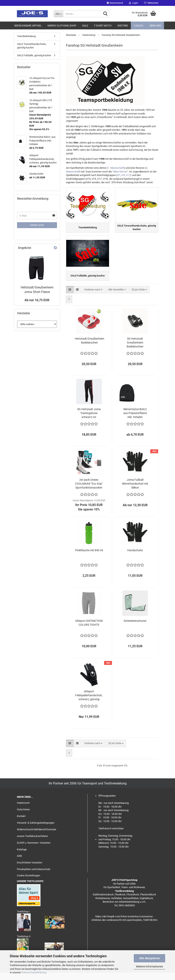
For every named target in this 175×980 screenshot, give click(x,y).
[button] (115, 3)
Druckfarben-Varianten (30, 870)
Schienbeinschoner (135, 628)
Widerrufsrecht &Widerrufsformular (37, 837)
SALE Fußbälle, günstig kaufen (34, 55)
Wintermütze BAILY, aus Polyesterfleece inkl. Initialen (135, 421)
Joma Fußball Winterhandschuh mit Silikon (135, 491)
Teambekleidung (26, 36)
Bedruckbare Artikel (28, 26)
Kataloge (22, 857)
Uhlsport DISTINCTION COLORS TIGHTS (89, 630)
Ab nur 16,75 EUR (37, 300)
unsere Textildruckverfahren (32, 844)
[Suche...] (58, 14)
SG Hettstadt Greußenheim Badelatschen (135, 350)
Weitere (123, 26)
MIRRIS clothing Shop (62, 26)
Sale (85, 26)
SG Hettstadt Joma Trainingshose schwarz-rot (89, 421)
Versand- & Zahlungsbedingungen (36, 830)
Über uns (155, 26)
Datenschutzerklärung (34, 972)
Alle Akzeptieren (150, 958)
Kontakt (21, 824)
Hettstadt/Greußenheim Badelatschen (89, 348)
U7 (119, 175)
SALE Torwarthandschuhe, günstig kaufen (32, 46)
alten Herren (120, 172)
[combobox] (93, 297)
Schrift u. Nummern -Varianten (34, 850)
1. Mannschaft (116, 168)
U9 (123, 175)
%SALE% (139, 26)
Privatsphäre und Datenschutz (34, 877)
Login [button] (133, 3)
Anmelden (37, 225)
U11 (128, 175)
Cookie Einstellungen (28, 883)
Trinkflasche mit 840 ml (89, 558)
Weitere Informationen (149, 966)
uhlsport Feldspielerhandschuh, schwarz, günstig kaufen (89, 703)
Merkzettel (151, 3)
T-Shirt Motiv (103, 26)
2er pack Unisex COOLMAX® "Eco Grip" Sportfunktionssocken (89, 491)
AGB (19, 864)
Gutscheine (23, 817)
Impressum (23, 810)
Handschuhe (135, 558)
